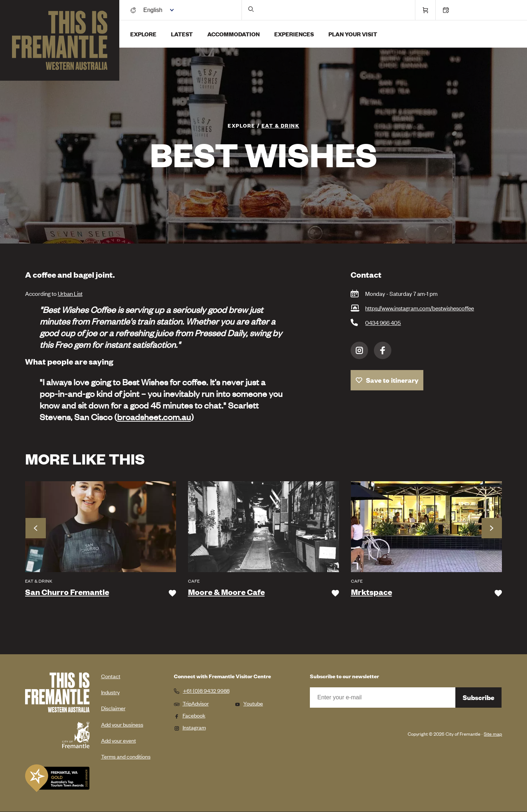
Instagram (359, 350)
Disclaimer (113, 708)
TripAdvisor (191, 703)
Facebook (383, 350)
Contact (111, 676)
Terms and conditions (126, 756)
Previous (36, 528)
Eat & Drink (281, 125)
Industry (110, 692)
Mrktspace (372, 592)
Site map (493, 734)
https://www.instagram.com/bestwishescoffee (420, 308)
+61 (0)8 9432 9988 (206, 691)
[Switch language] (157, 10)
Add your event (119, 740)
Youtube (249, 703)
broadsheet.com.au (154, 417)
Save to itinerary (392, 380)
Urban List (70, 293)
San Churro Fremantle (67, 592)
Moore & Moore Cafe (226, 592)
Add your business (122, 724)
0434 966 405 (383, 322)
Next (492, 528)
